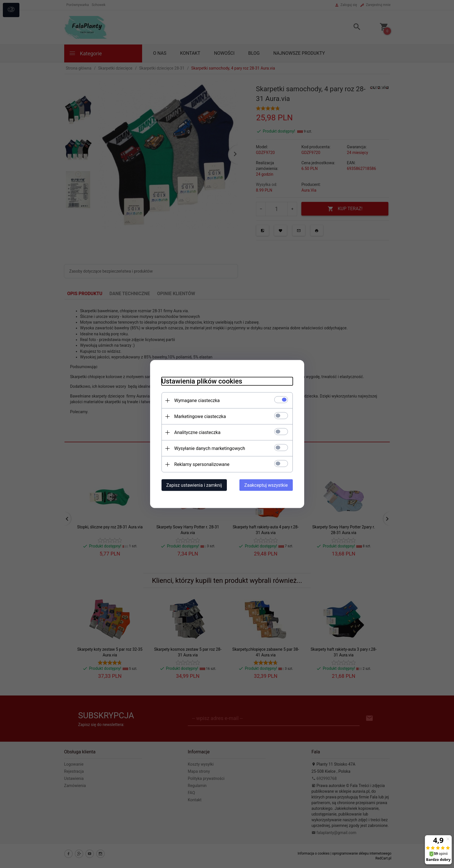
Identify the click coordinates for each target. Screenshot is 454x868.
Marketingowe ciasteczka (200, 416)
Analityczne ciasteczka (197, 432)
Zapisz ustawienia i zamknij (194, 485)
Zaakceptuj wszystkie (266, 485)
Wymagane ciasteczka (197, 400)
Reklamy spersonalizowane (202, 464)
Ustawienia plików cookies (202, 381)
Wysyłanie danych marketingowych (210, 448)
